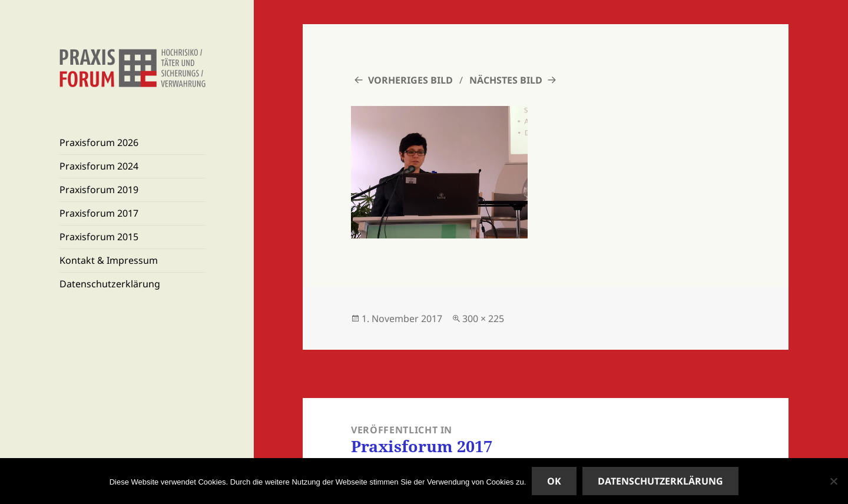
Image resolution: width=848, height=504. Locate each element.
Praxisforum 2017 (99, 213)
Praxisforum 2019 (99, 190)
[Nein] (833, 481)
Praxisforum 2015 (99, 237)
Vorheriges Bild (410, 80)
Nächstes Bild (506, 80)
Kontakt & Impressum (109, 260)
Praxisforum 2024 (99, 166)
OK (554, 481)
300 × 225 (483, 319)
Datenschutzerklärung (110, 284)
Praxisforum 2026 (99, 142)
